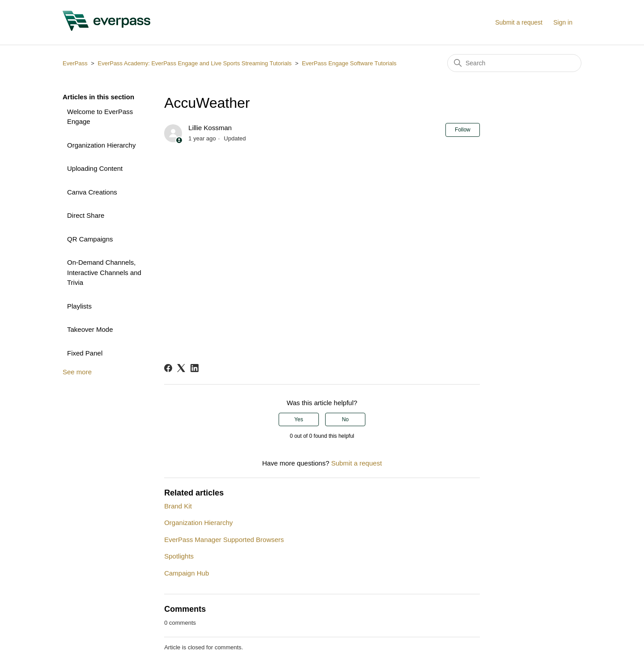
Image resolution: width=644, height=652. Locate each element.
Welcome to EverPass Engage (100, 117)
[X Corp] (181, 368)
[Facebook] (168, 368)
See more (77, 372)
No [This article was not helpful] (345, 419)
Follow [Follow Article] (463, 130)
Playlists (79, 306)
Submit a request (519, 22)
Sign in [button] (563, 22)
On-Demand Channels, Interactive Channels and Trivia (104, 272)
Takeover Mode (90, 329)
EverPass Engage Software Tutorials (349, 63)
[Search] (514, 63)
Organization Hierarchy (101, 145)
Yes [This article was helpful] (299, 419)
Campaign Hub (186, 573)
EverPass (75, 63)
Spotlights (179, 556)
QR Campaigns (90, 239)
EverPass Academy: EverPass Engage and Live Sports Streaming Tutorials (195, 63)
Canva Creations (92, 192)
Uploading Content (95, 168)
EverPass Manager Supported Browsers (224, 540)
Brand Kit (178, 506)
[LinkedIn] (195, 368)
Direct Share (86, 215)
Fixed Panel (85, 353)
